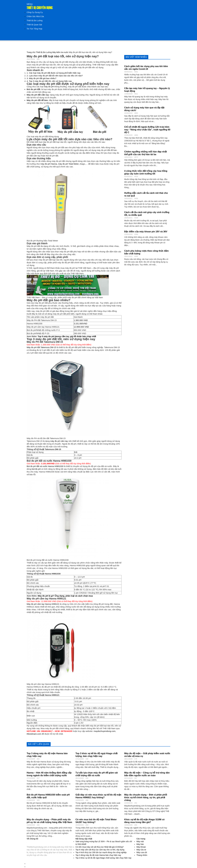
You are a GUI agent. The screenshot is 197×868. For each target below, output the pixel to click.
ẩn (42, 70)
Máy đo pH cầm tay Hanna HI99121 (43, 604)
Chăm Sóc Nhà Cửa (35, 16)
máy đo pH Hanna (49, 164)
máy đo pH (49, 87)
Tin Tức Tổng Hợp (34, 29)
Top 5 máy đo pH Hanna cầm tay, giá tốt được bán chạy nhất (67, 336)
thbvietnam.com (34, 734)
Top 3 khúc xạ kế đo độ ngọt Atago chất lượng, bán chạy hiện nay (103, 858)
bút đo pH (36, 469)
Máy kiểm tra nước (60, 52)
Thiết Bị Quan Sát (34, 25)
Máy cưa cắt (142, 852)
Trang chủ (31, 52)
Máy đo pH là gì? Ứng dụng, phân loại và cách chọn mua (65, 596)
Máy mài (140, 841)
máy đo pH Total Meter (68, 164)
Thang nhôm (142, 855)
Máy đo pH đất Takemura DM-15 (41, 347)
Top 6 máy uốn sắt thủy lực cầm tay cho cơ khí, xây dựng (100, 850)
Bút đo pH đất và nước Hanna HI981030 (45, 466)
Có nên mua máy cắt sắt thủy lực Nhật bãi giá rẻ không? (100, 847)
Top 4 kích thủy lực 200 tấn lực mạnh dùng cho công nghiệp (101, 852)
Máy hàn (140, 844)
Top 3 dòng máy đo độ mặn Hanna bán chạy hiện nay (98, 855)
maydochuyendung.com (105, 731)
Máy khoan (141, 847)
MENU (30, 4)
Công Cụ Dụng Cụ (35, 12)
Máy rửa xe (141, 850)
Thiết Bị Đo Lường (35, 21)
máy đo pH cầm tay (59, 441)
